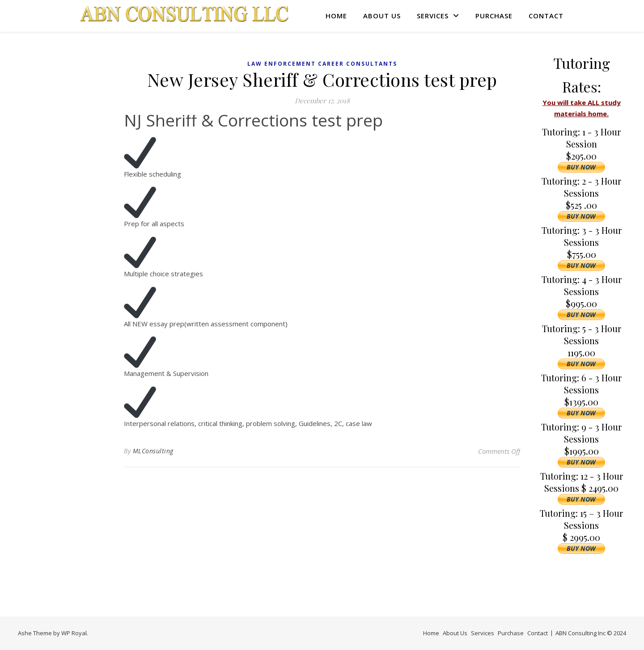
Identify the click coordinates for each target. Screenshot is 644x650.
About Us (382, 16)
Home (336, 16)
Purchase (494, 16)
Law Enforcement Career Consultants (322, 64)
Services (433, 16)
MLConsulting (153, 451)
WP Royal (74, 633)
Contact (546, 16)
